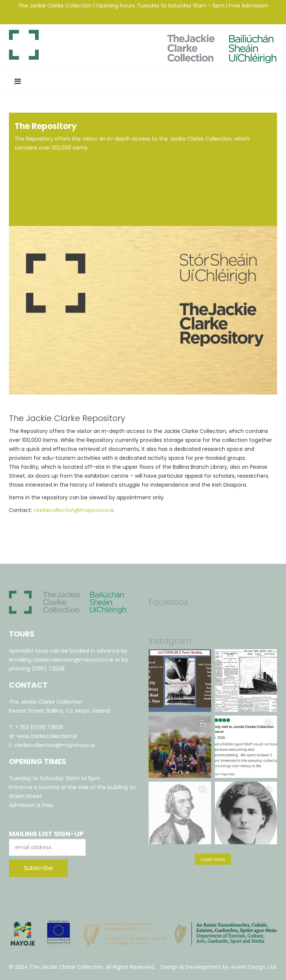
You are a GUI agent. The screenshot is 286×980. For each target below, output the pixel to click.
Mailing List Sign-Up (46, 834)
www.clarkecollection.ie (47, 736)
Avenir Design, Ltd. (254, 967)
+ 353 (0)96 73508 (39, 727)
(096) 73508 (48, 669)
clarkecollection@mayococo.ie (74, 510)
